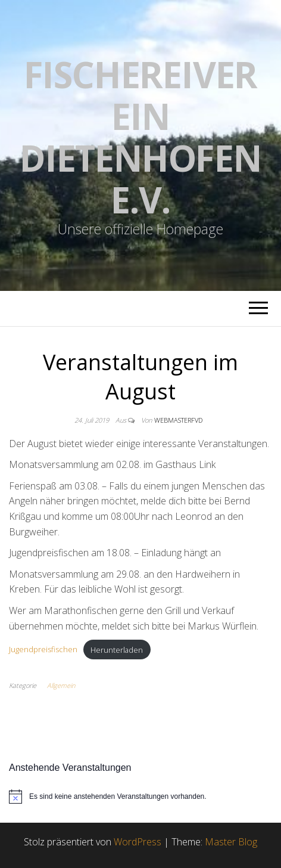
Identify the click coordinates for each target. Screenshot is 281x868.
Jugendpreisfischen (43, 650)
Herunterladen (117, 650)
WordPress (138, 842)
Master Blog (231, 842)
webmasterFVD (178, 420)
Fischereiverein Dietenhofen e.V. (140, 137)
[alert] (140, 796)
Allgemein (61, 685)
